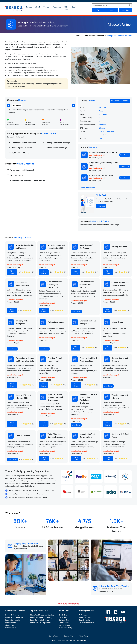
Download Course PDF (120, 101)
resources (57, 7)
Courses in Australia (86, 623)
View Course (125, 155)
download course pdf (97, 155)
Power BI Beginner (12, 615)
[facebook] (108, 612)
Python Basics (11, 628)
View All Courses (88, 187)
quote (74, 7)
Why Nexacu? (13, 513)
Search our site (85, 620)
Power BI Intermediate (14, 617)
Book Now (125, 10)
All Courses (83, 615)
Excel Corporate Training (40, 620)
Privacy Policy (83, 636)
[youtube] (123, 612)
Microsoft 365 (11, 623)
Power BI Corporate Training (41, 617)
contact (46, 7)
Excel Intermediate (13, 620)
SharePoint (10, 625)
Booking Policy (69, 636)
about (38, 7)
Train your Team (85, 617)
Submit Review (65, 625)
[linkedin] (116, 612)
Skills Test (63, 617)
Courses (29, 7)
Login (112, 10)
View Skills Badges (66, 628)
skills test (66, 8)
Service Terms (54, 636)
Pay (98, 10)
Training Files (64, 623)
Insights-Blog (64, 620)
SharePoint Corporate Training (42, 615)
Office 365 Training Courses (41, 623)
